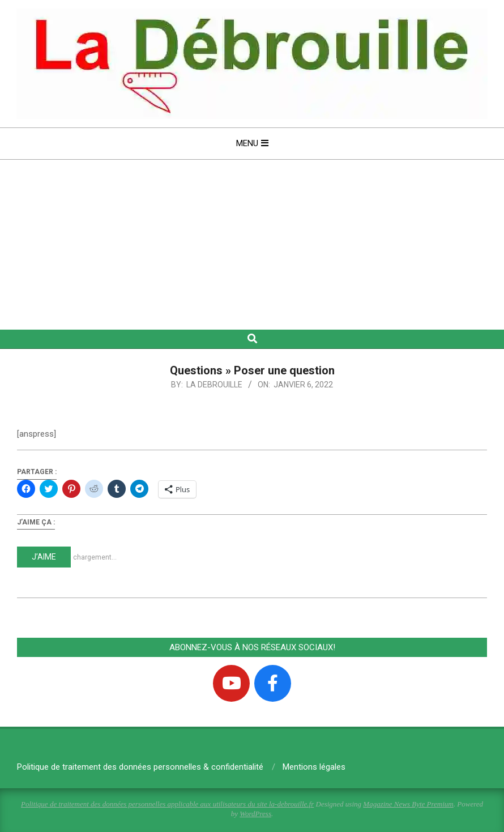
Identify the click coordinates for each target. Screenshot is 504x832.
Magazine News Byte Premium (408, 804)
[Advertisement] (252, 245)
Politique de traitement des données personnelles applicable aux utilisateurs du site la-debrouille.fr (167, 804)
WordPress (255, 814)
